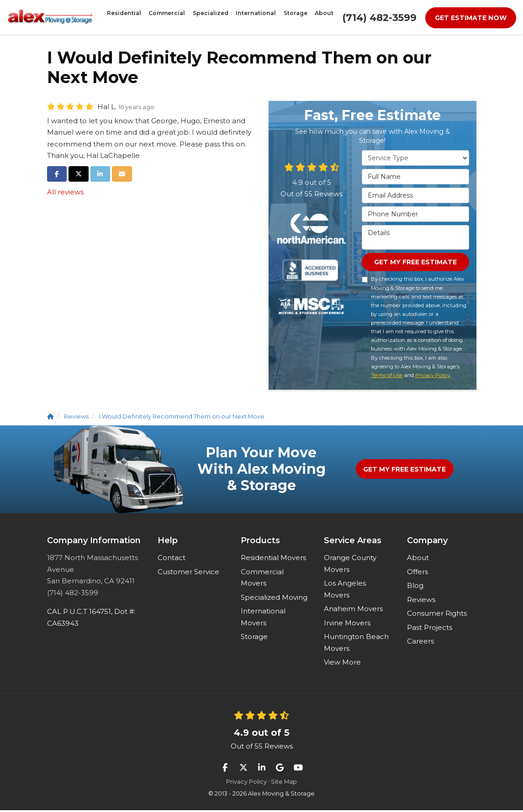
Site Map (284, 783)
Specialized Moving (274, 599)
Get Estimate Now (471, 18)
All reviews (65, 192)
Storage (254, 638)
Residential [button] (151, 17)
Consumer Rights (437, 615)
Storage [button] (275, 17)
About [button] (296, 17)
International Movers (263, 619)
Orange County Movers (350, 565)
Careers (420, 643)
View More (342, 664)
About (418, 559)
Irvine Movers (347, 624)
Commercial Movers (262, 579)
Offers (417, 573)
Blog (415, 587)
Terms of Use (387, 377)
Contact (172, 559)
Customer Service (188, 573)
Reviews (421, 601)
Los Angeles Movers (345, 591)
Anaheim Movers (353, 610)
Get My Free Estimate (415, 263)
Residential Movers (273, 559)
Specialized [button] (214, 17)
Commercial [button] (182, 17)
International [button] (247, 17)
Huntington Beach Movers (356, 644)
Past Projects (430, 629)
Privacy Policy (433, 377)
